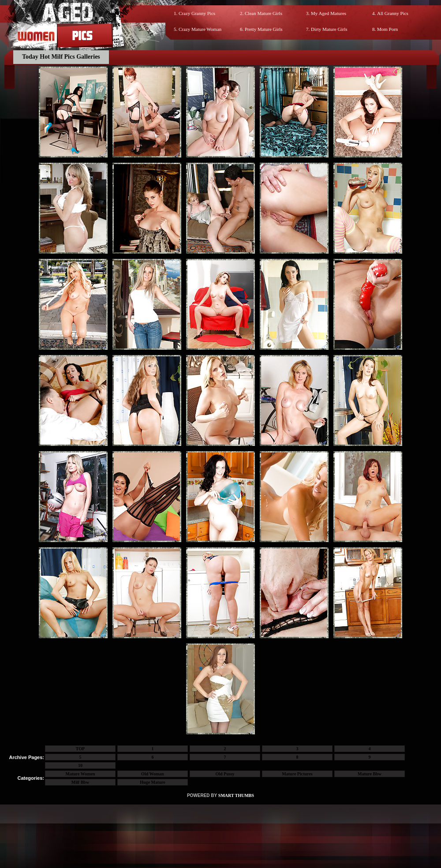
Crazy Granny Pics (197, 13)
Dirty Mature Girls (329, 29)
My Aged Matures (329, 13)
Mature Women (80, 774)
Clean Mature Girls (263, 13)
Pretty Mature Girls (264, 29)
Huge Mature (152, 782)
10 (80, 765)
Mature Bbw (370, 774)
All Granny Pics (393, 13)
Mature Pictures (297, 774)
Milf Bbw (80, 782)
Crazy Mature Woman (200, 29)
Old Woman (153, 774)
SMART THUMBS (236, 795)
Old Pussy (225, 774)
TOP (80, 749)
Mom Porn (387, 29)
